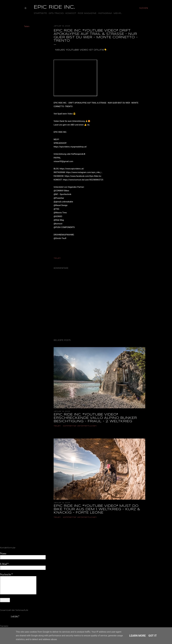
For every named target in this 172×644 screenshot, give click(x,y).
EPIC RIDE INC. (54, 7)
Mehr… (118, 13)
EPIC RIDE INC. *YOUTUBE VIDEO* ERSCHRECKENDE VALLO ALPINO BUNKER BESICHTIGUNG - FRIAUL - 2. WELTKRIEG (95, 418)
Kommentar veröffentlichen (80, 426)
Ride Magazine (87, 13)
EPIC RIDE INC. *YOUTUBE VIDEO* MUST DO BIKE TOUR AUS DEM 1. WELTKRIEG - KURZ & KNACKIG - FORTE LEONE (97, 509)
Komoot (71, 13)
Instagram (105, 13)
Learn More (138, 636)
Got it (153, 636)
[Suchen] (144, 8)
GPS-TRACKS (56, 13)
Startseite (40, 13)
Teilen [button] (27, 26)
